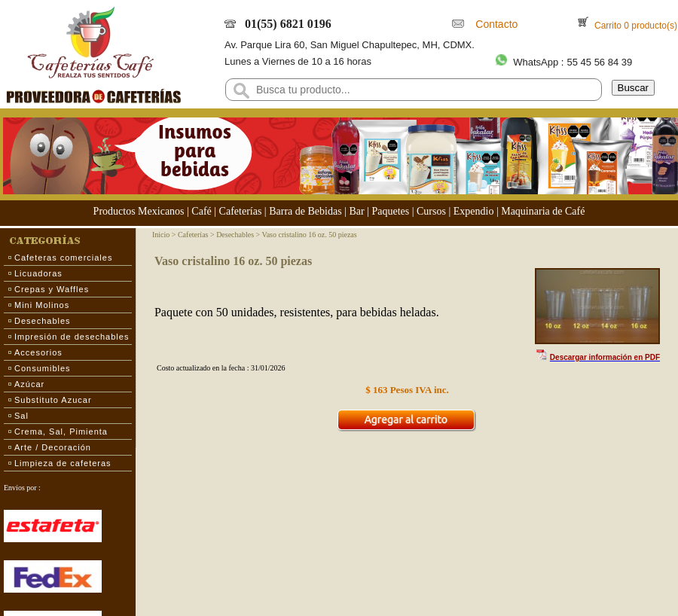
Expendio (474, 211)
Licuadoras (38, 273)
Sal (21, 416)
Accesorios (38, 352)
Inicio (161, 235)
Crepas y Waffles (52, 289)
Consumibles (43, 368)
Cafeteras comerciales (63, 258)
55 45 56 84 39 (599, 62)
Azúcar (29, 384)
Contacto (494, 24)
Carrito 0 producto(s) (635, 26)
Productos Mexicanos (139, 211)
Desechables (43, 321)
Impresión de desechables (72, 337)
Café (201, 211)
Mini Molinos (42, 305)
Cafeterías (241, 211)
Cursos (431, 211)
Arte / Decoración (53, 447)
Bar (356, 211)
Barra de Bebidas (305, 211)
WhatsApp (536, 62)
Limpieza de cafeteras (63, 463)
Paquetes (390, 211)
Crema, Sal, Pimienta (61, 432)
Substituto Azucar (53, 400)
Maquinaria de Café (543, 211)
